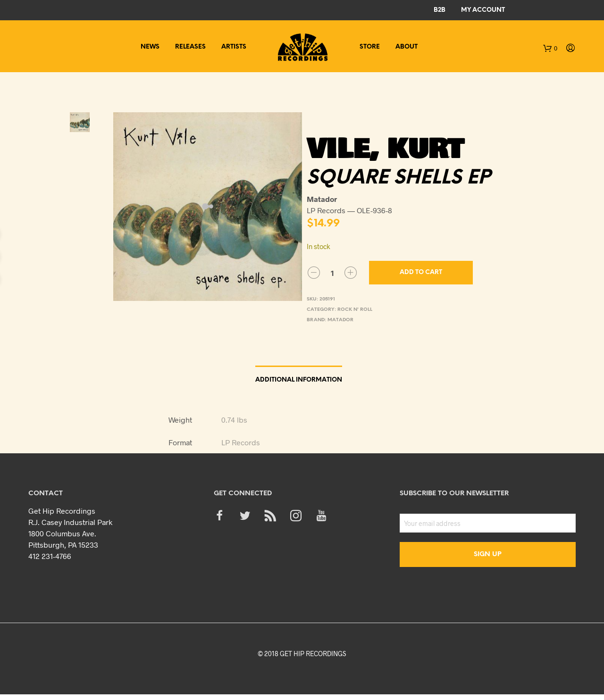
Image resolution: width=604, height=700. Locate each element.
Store (370, 47)
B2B (440, 10)
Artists (234, 47)
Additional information (299, 380)
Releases (190, 47)
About (407, 47)
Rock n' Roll (355, 310)
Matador (340, 320)
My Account (483, 10)
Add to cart (421, 272)
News (150, 47)
